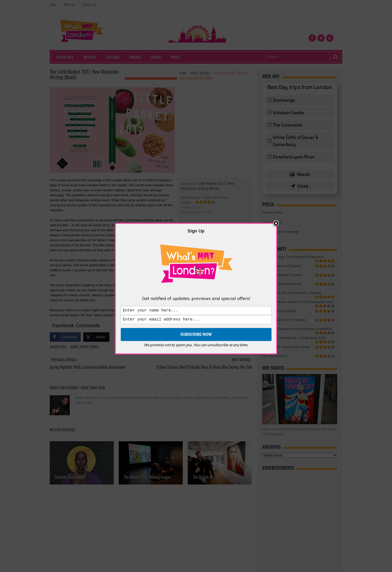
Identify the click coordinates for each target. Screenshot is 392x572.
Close (276, 223)
